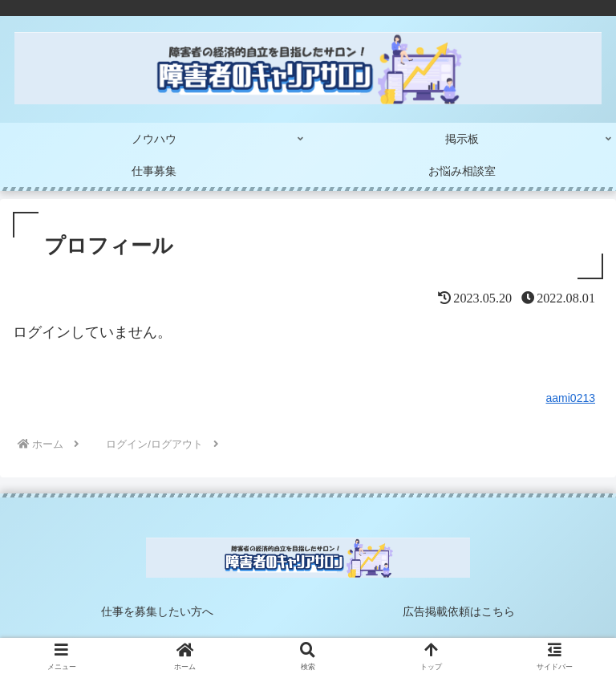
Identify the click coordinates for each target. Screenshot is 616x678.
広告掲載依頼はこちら (459, 611)
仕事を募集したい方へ (157, 611)
